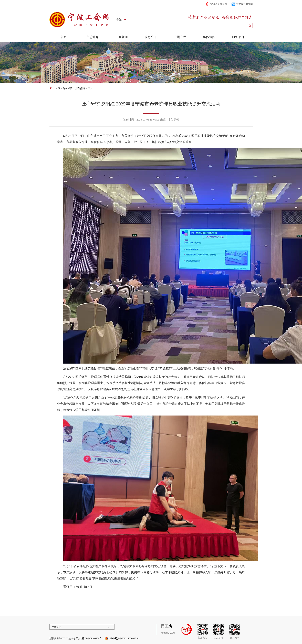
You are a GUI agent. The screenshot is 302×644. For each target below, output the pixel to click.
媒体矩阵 (209, 37)
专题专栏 (180, 37)
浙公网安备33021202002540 (124, 638)
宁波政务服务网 (244, 4)
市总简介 (92, 37)
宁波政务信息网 (219, 4)
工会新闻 (122, 37)
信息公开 (151, 37)
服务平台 (238, 37)
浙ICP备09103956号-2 (93, 638)
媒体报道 (80, 88)
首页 (64, 37)
